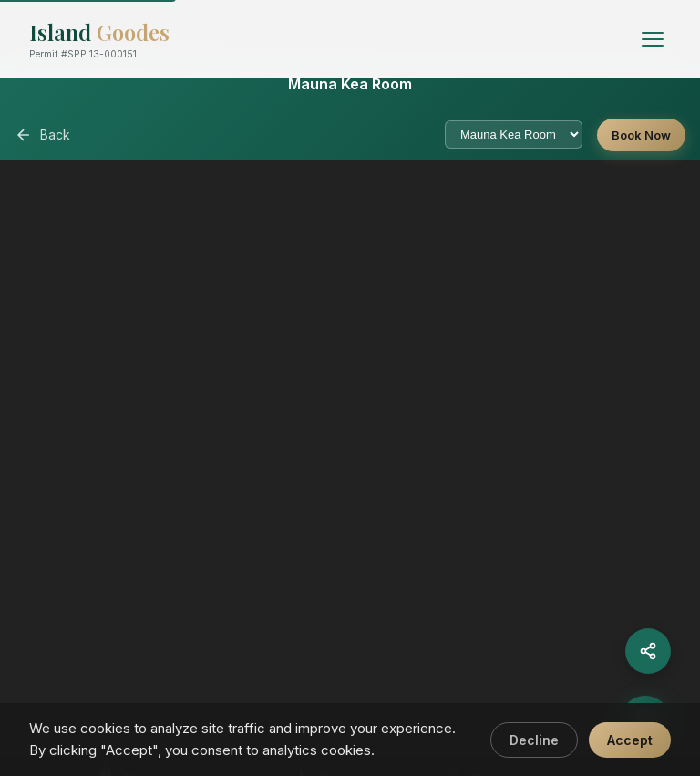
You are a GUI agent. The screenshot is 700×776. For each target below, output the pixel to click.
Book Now (641, 135)
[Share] (648, 651)
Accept (630, 740)
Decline (534, 740)
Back (42, 135)
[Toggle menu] (653, 39)
